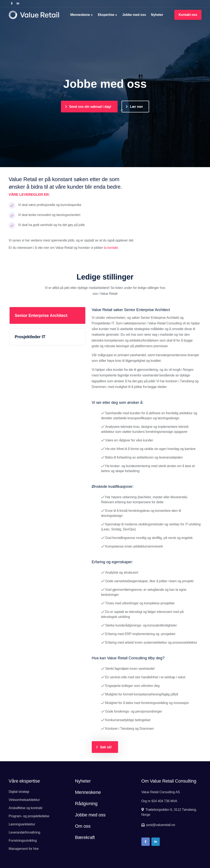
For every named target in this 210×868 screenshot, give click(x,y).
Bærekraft (85, 837)
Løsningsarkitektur (22, 824)
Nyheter (157, 15)
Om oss (83, 826)
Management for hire (24, 849)
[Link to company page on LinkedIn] (18, 4)
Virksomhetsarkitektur (24, 800)
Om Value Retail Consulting (169, 781)
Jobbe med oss (134, 15)
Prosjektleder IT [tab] (30, 337)
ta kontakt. (111, 248)
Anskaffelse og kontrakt (26, 808)
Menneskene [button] (80, 15)
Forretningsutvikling (23, 841)
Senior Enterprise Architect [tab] (41, 315)
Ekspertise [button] (106, 15)
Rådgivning (86, 804)
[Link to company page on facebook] (12, 4)
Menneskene (88, 792)
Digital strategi (19, 792)
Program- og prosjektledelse (29, 816)
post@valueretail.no (160, 825)
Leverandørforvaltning (25, 832)
